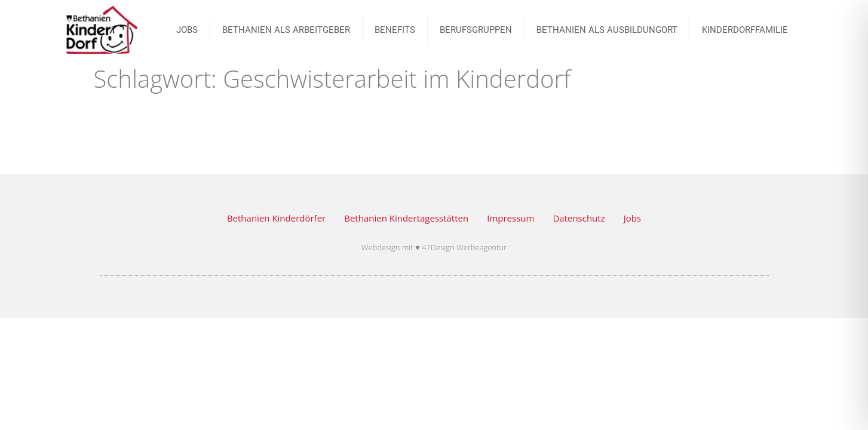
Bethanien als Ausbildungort (607, 30)
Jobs (632, 218)
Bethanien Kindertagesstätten (406, 218)
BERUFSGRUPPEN (476, 30)
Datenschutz (579, 218)
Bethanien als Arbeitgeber (286, 30)
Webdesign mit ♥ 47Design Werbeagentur (434, 247)
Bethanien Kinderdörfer (276, 218)
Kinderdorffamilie (745, 30)
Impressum (510, 218)
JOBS (187, 30)
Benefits (395, 30)
